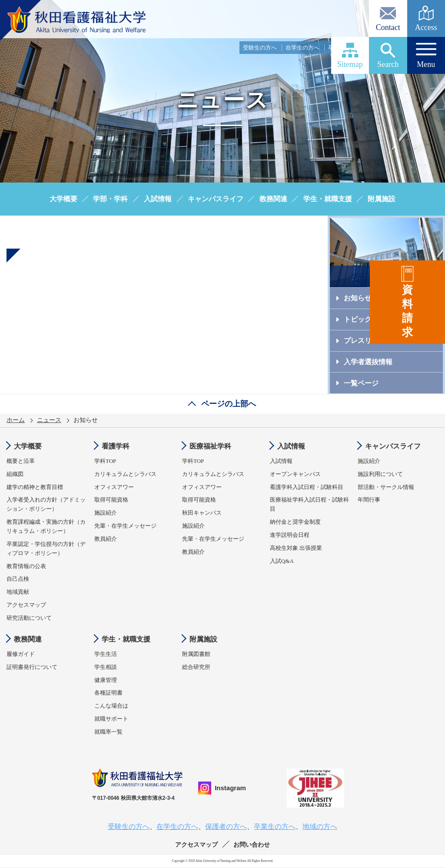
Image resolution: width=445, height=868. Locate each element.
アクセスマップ (26, 605)
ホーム (16, 420)
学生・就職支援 (328, 199)
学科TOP (105, 461)
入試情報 (158, 199)
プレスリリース (368, 341)
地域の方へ (427, 48)
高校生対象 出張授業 (296, 548)
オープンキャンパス (295, 474)
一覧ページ (361, 383)
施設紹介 (106, 513)
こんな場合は (111, 706)
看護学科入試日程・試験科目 (307, 487)
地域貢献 (18, 592)
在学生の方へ (302, 48)
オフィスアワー (114, 487)
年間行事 (369, 500)
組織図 (15, 474)
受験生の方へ (260, 48)
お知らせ (358, 298)
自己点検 (18, 579)
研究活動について (29, 618)
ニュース (49, 420)
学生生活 (106, 654)
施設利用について (380, 474)
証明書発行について (32, 667)
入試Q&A (282, 561)
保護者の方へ (388, 48)
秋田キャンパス (202, 513)
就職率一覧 (108, 732)
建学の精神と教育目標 (35, 487)
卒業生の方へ (345, 48)
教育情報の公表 (26, 566)
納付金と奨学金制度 (295, 522)
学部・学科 (110, 199)
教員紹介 (106, 539)
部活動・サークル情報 (386, 487)
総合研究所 (196, 667)
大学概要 (63, 199)
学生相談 (106, 667)
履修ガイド (21, 654)
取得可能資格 (111, 500)
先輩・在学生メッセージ (125, 526)
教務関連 (273, 199)
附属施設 (382, 199)
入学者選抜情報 (368, 362)
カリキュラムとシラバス (125, 474)
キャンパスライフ (216, 199)
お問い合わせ (252, 845)
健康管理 (106, 680)
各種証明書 (108, 693)
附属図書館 (196, 654)
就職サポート (111, 719)
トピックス (361, 319)
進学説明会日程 (290, 535)
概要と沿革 (21, 461)
